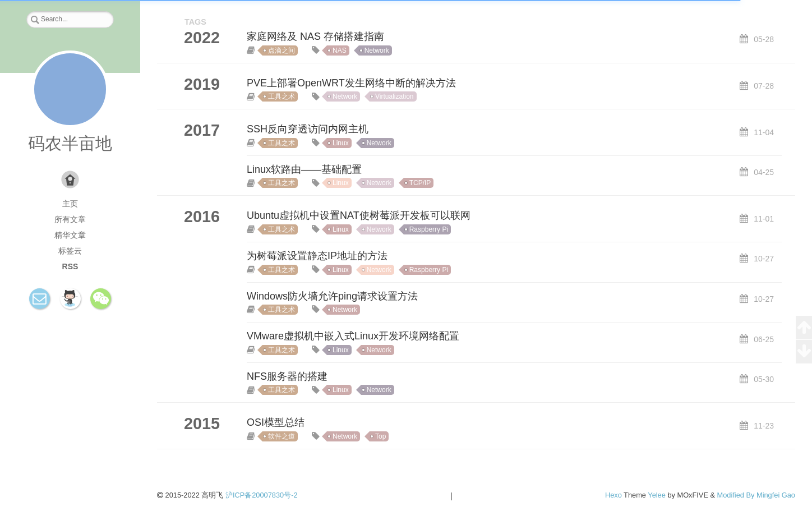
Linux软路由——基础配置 (304, 169)
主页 (70, 204)
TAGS (195, 22)
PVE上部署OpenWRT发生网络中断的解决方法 (351, 83)
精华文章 (70, 235)
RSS (70, 266)
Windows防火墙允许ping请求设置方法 (332, 296)
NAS (340, 50)
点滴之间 (282, 50)
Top (380, 436)
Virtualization (394, 96)
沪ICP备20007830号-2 (262, 495)
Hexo (613, 495)
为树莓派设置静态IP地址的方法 (317, 256)
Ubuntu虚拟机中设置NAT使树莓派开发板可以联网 (359, 215)
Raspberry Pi (429, 229)
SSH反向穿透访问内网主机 (308, 129)
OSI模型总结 (276, 422)
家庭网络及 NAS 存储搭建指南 (315, 36)
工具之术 (282, 96)
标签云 (70, 251)
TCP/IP (420, 183)
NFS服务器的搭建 (287, 376)
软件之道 (282, 436)
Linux (341, 143)
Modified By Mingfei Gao (756, 495)
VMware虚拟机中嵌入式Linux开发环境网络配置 (353, 336)
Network (377, 50)
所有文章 (70, 219)
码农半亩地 (70, 143)
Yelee (657, 495)
